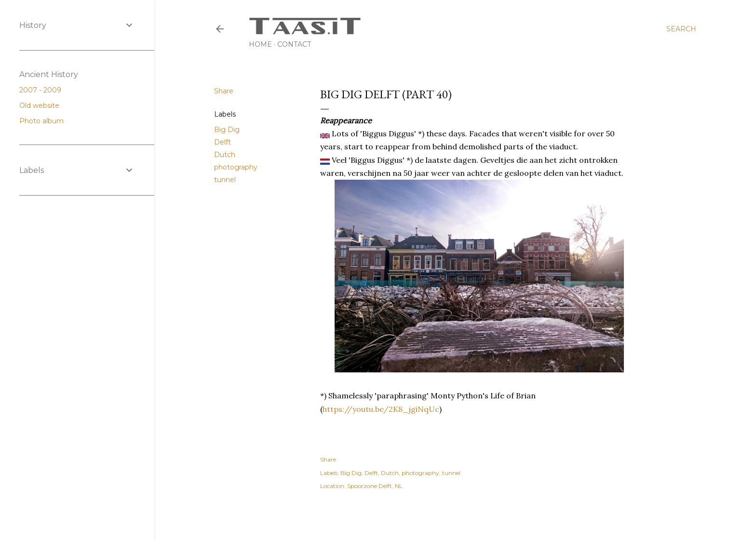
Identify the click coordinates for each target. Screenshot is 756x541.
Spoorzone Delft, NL (375, 486)
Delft (223, 142)
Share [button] (224, 91)
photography (236, 167)
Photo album (45, 121)
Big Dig (227, 130)
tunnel (225, 180)
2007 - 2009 (44, 90)
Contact (294, 44)
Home (260, 44)
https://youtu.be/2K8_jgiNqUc (381, 409)
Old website (43, 106)
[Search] (681, 29)
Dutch (225, 155)
